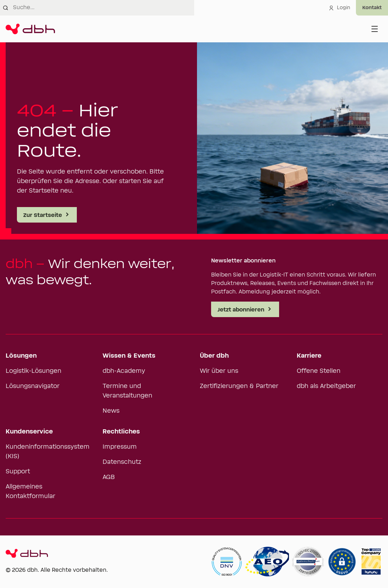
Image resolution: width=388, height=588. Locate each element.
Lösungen (21, 356)
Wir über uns (219, 371)
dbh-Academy (124, 371)
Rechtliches (121, 432)
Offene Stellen (319, 371)
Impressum (120, 447)
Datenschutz (122, 462)
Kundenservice (29, 432)
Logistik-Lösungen (33, 371)
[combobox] (104, 8)
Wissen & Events (129, 356)
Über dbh (214, 356)
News (111, 411)
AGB (109, 477)
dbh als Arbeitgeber (326, 386)
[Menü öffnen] (375, 29)
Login (339, 8)
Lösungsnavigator (33, 386)
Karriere (309, 356)
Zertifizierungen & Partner (239, 386)
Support (18, 472)
